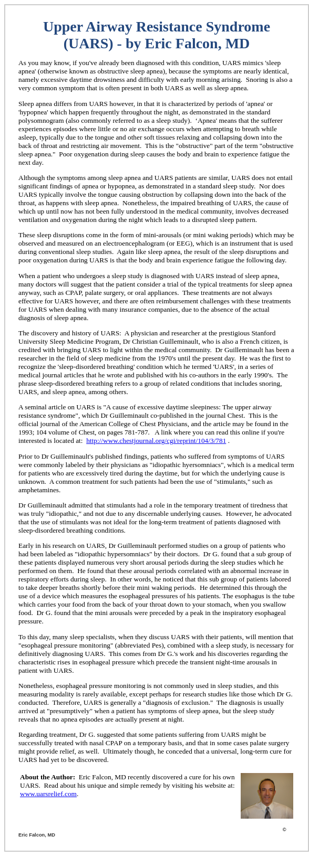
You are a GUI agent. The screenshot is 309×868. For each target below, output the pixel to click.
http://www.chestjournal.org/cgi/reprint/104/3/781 (156, 441)
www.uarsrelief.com (48, 794)
